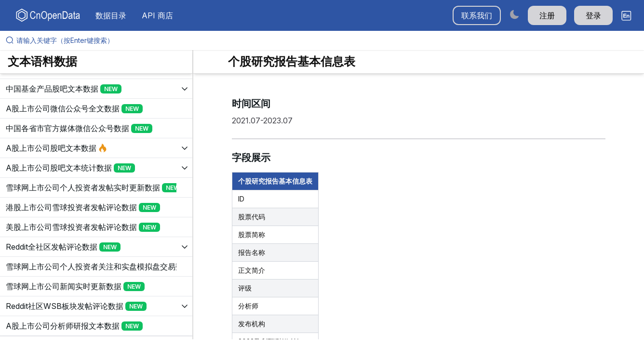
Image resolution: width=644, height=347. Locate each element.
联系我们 (477, 15)
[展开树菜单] (96, 89)
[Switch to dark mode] (514, 14)
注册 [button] (547, 15)
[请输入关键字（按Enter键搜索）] (326, 40)
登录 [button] (593, 15)
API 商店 (157, 15)
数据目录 (111, 15)
